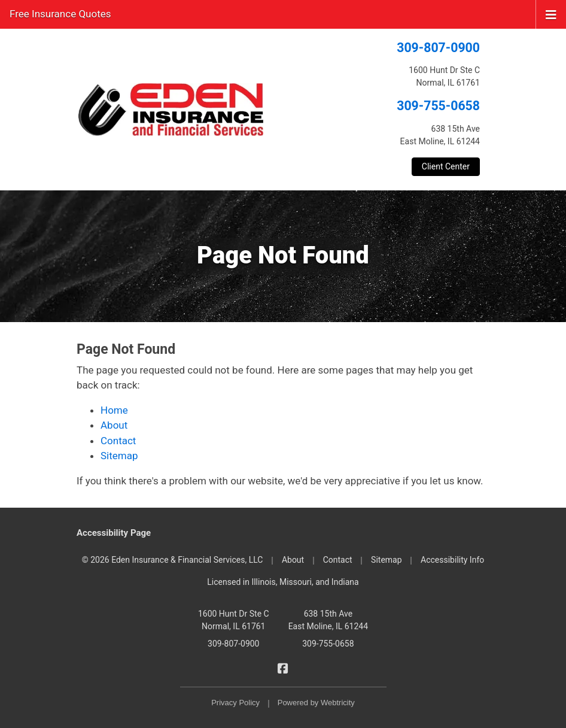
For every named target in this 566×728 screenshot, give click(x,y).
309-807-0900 (438, 48)
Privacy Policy (235, 703)
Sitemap (119, 456)
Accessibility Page (114, 533)
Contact (118, 441)
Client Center (446, 166)
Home (114, 410)
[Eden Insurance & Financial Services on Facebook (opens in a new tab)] (283, 668)
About (114, 425)
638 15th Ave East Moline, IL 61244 (328, 620)
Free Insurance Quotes (60, 14)
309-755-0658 (438, 106)
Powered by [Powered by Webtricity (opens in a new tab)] (316, 703)
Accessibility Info (452, 560)
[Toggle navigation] (551, 14)
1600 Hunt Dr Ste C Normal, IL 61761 (234, 620)
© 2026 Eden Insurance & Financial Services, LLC (173, 560)
